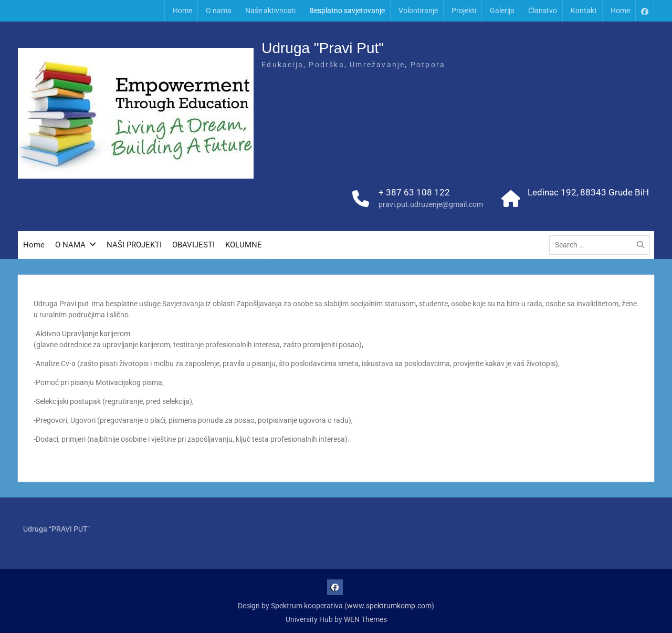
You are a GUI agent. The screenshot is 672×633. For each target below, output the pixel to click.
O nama (219, 11)
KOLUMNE (244, 245)
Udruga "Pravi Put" (323, 48)
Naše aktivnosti (270, 11)
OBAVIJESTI (193, 245)
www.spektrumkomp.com (389, 606)
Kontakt (584, 11)
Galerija (502, 11)
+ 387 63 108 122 (414, 192)
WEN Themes (365, 619)
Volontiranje (418, 11)
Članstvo (543, 11)
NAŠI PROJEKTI (134, 245)
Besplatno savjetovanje (347, 11)
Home (182, 11)
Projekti (464, 11)
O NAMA (70, 245)
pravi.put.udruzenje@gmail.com (431, 204)
